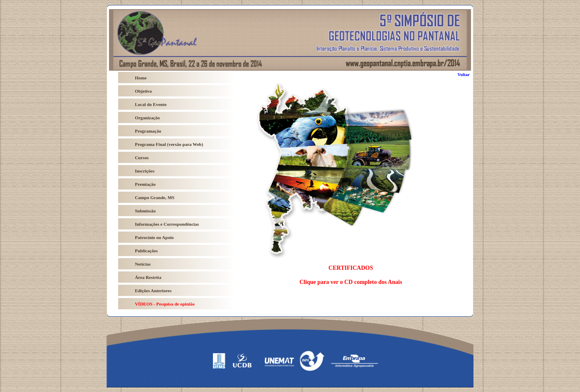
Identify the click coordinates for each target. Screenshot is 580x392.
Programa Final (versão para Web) (169, 144)
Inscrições (145, 171)
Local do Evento (151, 104)
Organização (147, 118)
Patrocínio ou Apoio (154, 237)
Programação (148, 131)
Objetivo (143, 91)
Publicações (146, 251)
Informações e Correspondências (167, 224)
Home (141, 78)
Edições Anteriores (153, 291)
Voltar (464, 74)
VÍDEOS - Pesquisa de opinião (165, 304)
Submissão (145, 211)
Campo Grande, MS (155, 197)
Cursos (142, 158)
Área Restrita (148, 277)
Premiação (145, 184)
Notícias (143, 264)
